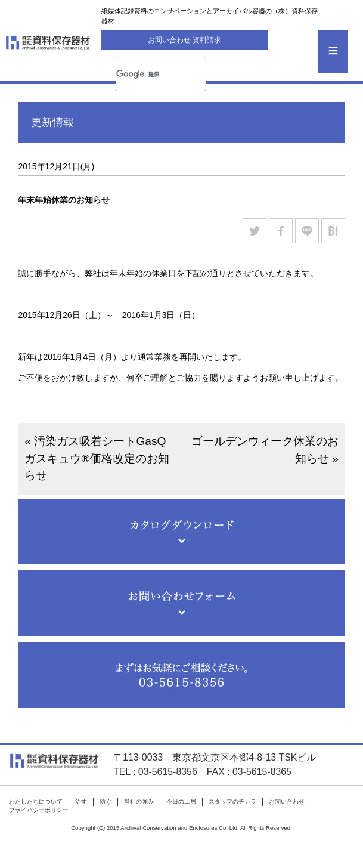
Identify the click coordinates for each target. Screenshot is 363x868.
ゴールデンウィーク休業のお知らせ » (265, 450)
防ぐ (106, 801)
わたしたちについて (36, 801)
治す (81, 801)
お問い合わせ (287, 801)
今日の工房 (181, 801)
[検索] (149, 74)
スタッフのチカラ (232, 801)
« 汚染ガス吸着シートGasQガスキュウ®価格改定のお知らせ (97, 458)
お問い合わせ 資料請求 (184, 40)
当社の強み (139, 801)
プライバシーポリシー (39, 810)
